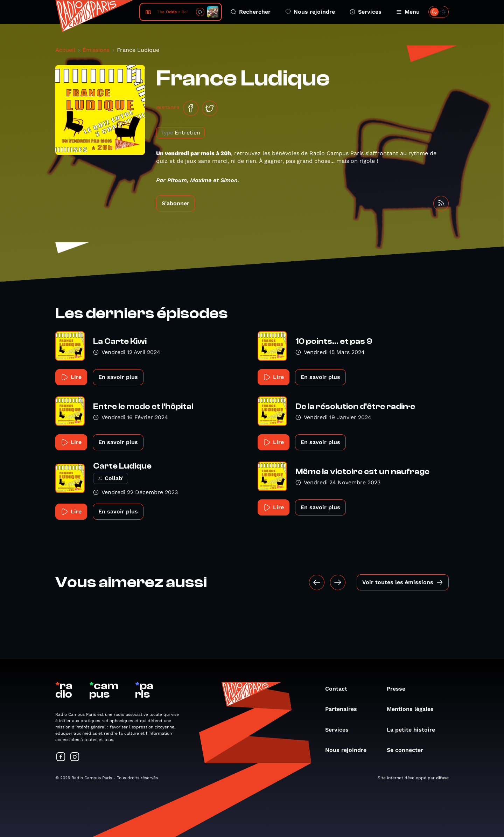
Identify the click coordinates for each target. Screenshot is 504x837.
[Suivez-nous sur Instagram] (75, 757)
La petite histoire (414, 730)
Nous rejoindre (310, 12)
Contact (340, 689)
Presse (400, 689)
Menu (408, 12)
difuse (442, 778)
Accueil (65, 50)
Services (366, 12)
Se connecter (408, 750)
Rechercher (251, 12)
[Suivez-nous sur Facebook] (61, 757)
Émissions (96, 50)
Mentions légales (414, 709)
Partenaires (345, 709)
